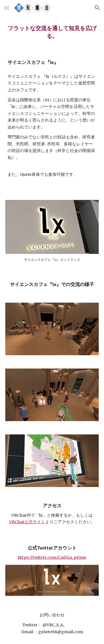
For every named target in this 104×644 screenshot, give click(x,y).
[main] (52, 32)
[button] (7, 8)
